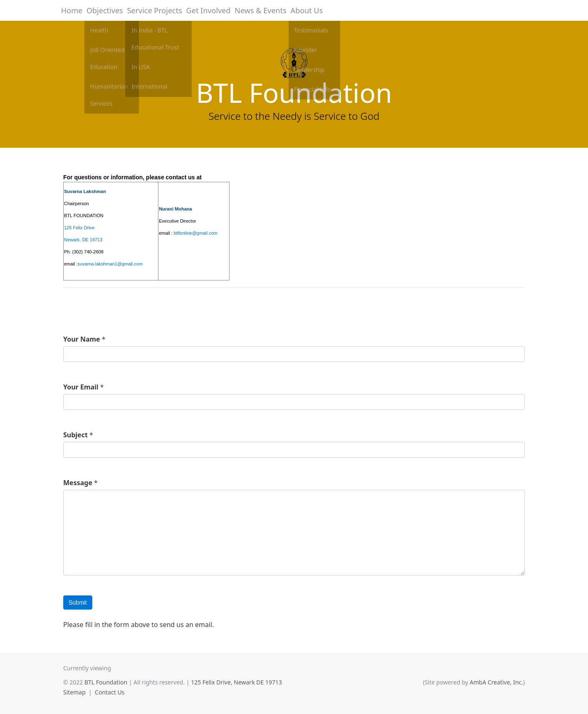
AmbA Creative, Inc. (497, 682)
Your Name (82, 339)
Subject (75, 435)
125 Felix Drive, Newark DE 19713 (236, 682)
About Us (302, 10)
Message (78, 483)
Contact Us (110, 692)
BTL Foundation (294, 93)
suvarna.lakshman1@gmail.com (110, 264)
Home (74, 10)
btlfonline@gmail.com (196, 233)
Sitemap (74, 692)
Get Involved (208, 10)
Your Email (81, 387)
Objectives (109, 10)
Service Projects (157, 10)
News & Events (258, 10)
